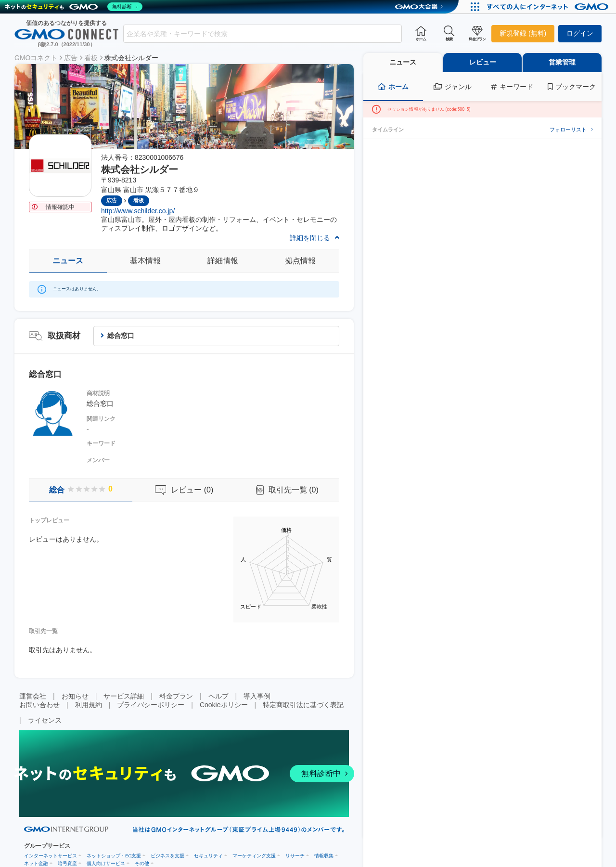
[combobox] (262, 34)
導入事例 (257, 696)
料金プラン (176, 696)
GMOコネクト (36, 58)
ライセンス (45, 720)
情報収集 (324, 856)
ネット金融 (36, 863)
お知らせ (75, 696)
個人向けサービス (106, 863)
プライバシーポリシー (151, 705)
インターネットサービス (51, 856)
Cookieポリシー (224, 705)
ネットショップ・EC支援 (114, 856)
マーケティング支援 (254, 856)
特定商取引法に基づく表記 (303, 705)
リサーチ (295, 856)
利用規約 (89, 705)
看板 (91, 58)
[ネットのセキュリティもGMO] (74, 7)
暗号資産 (67, 863)
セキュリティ (208, 856)
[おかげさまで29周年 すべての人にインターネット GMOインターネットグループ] (549, 7)
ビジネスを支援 (167, 856)
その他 (142, 863)
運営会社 (33, 696)
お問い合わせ (39, 705)
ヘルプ (218, 696)
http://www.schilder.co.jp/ (138, 211)
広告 (71, 58)
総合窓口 (121, 336)
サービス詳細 (124, 696)
